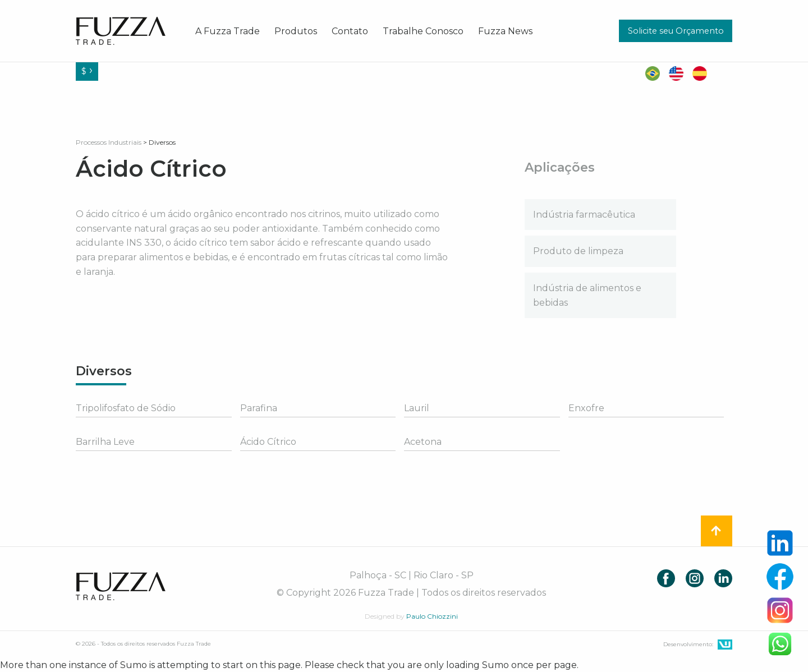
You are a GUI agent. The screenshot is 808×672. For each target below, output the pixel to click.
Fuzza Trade (121, 586)
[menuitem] (228, 31)
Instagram (695, 578)
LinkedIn (723, 578)
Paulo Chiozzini (432, 616)
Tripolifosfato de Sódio (126, 408)
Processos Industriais (109, 142)
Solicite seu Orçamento (676, 31)
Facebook (666, 578)
